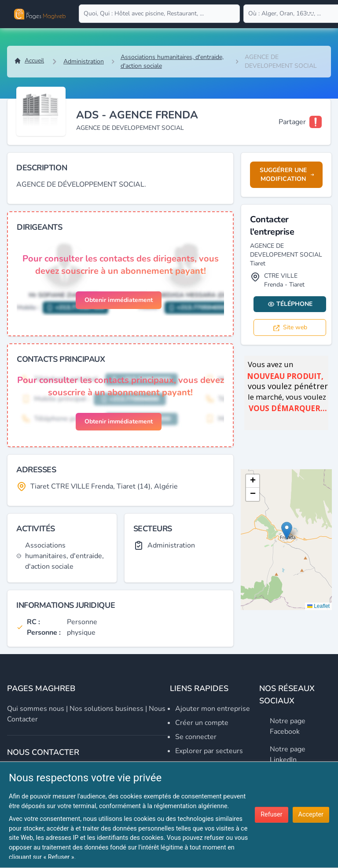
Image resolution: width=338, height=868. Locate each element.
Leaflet (318, 606)
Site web (290, 327)
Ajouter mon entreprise (213, 709)
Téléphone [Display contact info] (290, 304)
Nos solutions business (107, 709)
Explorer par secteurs (209, 751)
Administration (84, 61)
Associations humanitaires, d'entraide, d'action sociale (172, 61)
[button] (287, 531)
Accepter (311, 815)
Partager (292, 122)
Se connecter (196, 737)
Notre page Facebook (288, 726)
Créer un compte (202, 723)
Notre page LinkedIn (288, 754)
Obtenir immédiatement (119, 300)
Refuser (271, 815)
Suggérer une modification (287, 175)
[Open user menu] (311, 14)
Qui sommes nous (36, 709)
